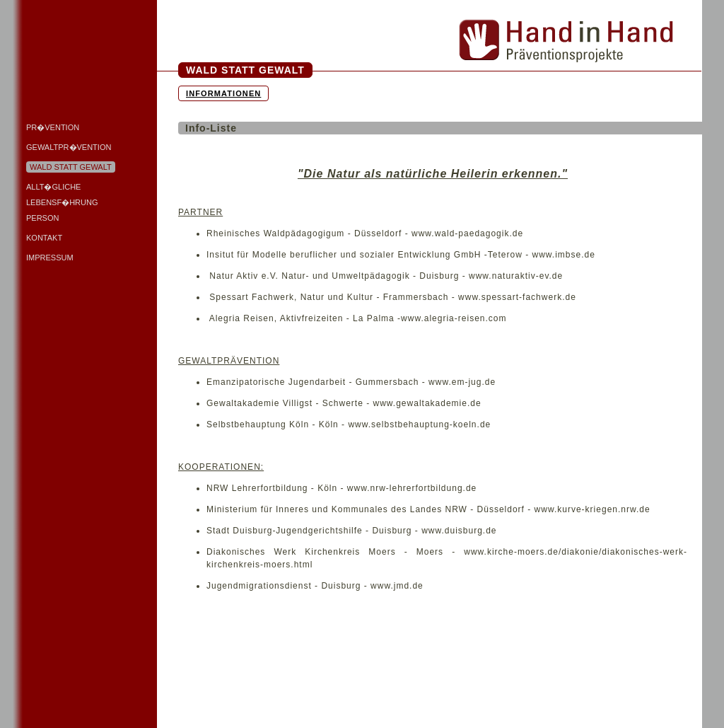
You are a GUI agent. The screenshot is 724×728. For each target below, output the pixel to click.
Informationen (223, 93)
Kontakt (44, 238)
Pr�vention (53, 127)
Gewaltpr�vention (69, 147)
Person (42, 218)
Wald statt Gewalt (71, 167)
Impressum (50, 258)
